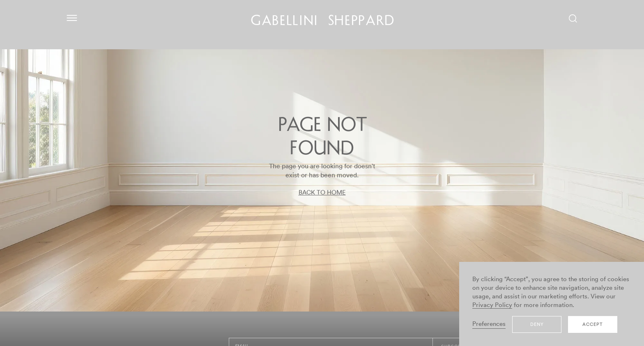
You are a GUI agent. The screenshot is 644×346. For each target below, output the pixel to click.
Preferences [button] (489, 324)
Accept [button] (593, 324)
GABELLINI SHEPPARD (323, 22)
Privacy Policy (492, 305)
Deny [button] (537, 324)
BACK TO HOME (322, 193)
